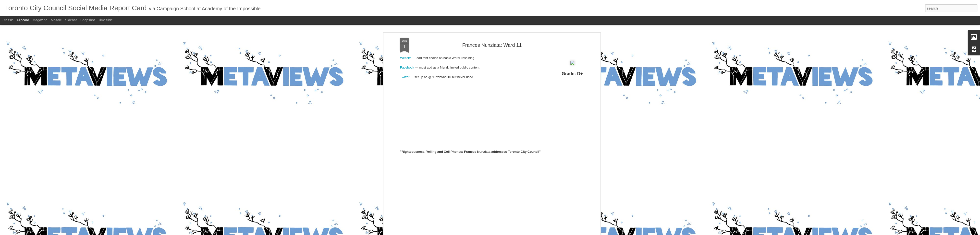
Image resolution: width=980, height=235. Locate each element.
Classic (8, 20)
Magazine (40, 20)
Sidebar (71, 20)
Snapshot (88, 20)
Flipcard (23, 20)
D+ (498, 66)
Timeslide (105, 20)
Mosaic (56, 20)
